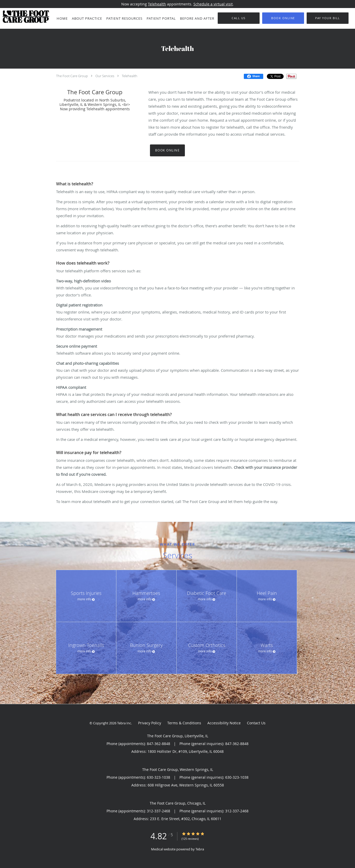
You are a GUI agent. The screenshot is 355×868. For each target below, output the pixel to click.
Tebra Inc (124, 723)
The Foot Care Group (72, 76)
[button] (283, 18)
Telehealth (157, 4)
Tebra (200, 849)
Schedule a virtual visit (213, 4)
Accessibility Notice (224, 723)
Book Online (168, 150)
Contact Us (256, 723)
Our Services (105, 76)
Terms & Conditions (184, 723)
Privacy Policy (150, 723)
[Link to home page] (25, 17)
